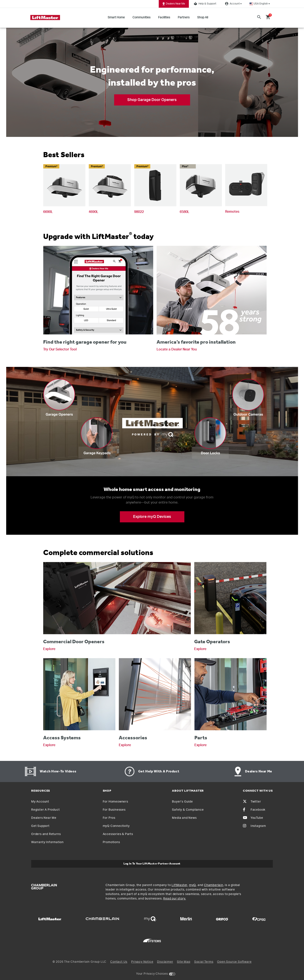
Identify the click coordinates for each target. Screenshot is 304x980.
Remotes (232, 212)
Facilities (164, 18)
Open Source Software (234, 962)
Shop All (203, 18)
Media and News (184, 818)
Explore (49, 649)
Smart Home (116, 18)
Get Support (40, 826)
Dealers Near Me (174, 4)
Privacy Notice (142, 962)
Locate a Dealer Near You (177, 349)
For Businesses (114, 810)
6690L (48, 212)
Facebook (254, 810)
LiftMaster (179, 885)
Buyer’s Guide (182, 802)
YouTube (253, 818)
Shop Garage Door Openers (152, 100)
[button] (260, 4)
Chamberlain (214, 885)
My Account (40, 802)
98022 (139, 212)
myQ (192, 885)
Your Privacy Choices (152, 974)
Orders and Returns (46, 834)
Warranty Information (47, 842)
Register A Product (45, 810)
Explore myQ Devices (152, 517)
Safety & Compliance (188, 810)
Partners (184, 18)
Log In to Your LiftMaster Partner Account (152, 864)
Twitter (252, 802)
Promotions (111, 842)
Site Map (184, 962)
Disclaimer (165, 962)
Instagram (254, 826)
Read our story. (175, 899)
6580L (184, 212)
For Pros (109, 818)
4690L (93, 212)
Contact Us (119, 962)
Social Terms (204, 962)
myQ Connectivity (116, 826)
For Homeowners (115, 802)
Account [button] (233, 4)
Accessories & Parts (118, 834)
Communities (141, 18)
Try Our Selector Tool (60, 349)
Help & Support (204, 4)
